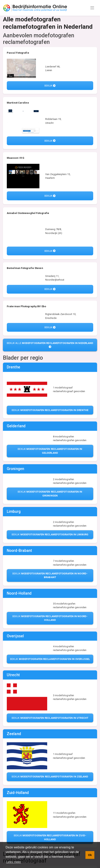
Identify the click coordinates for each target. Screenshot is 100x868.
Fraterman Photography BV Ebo (26, 306)
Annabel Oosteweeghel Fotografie (28, 213)
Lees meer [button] (14, 862)
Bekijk (50, 86)
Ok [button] (90, 855)
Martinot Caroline (18, 103)
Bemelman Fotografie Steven (25, 268)
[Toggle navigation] (92, 8)
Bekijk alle (50, 345)
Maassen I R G (16, 158)
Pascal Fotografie (18, 53)
